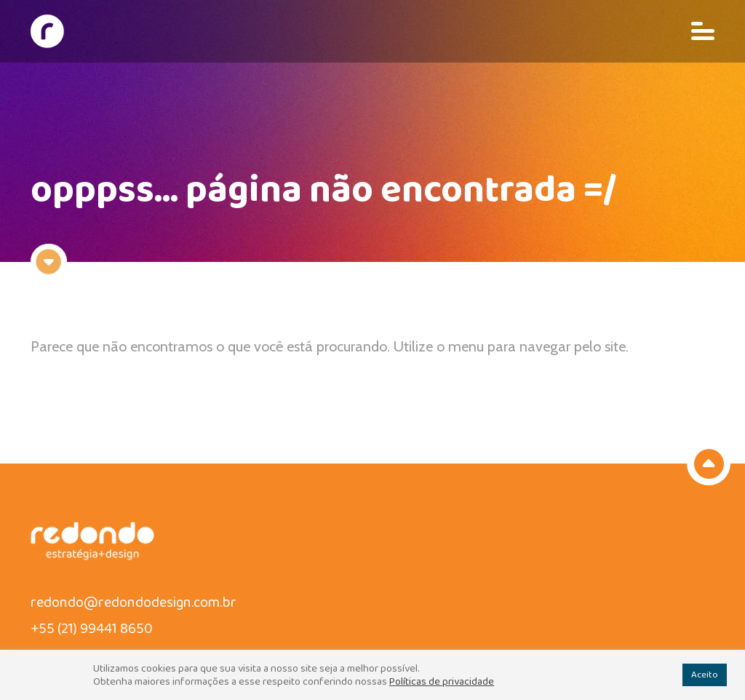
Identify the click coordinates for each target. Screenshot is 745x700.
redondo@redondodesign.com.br (134, 602)
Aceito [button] (705, 675)
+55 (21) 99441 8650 (92, 629)
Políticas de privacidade (442, 682)
